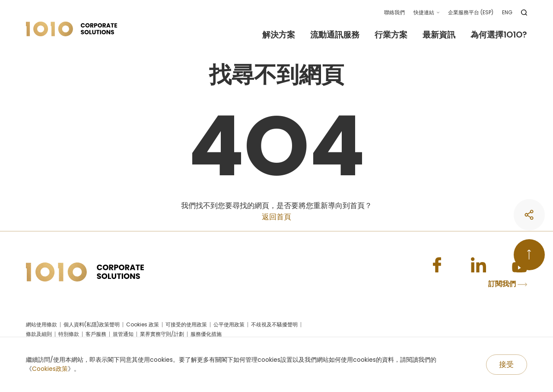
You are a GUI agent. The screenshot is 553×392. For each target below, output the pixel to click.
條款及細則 (39, 335)
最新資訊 (439, 35)
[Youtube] (519, 266)
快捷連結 (424, 12)
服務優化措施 (206, 335)
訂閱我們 (508, 285)
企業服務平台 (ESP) (471, 12)
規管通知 (123, 335)
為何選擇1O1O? (499, 35)
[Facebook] (434, 266)
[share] (528, 312)
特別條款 (69, 335)
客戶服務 (96, 335)
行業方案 (391, 35)
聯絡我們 (394, 12)
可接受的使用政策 (186, 326)
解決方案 (279, 35)
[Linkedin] (477, 266)
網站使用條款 (41, 326)
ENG (507, 12)
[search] (524, 13)
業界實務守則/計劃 (162, 335)
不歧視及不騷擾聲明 (274, 326)
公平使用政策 (229, 326)
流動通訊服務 (335, 35)
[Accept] (506, 365)
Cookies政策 (50, 369)
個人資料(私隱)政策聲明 (92, 326)
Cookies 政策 (143, 326)
